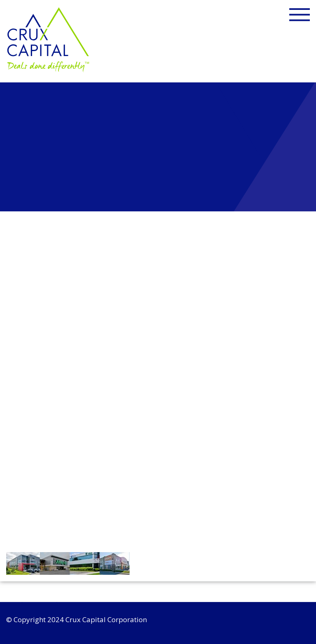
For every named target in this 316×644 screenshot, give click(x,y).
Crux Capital (49, 40)
